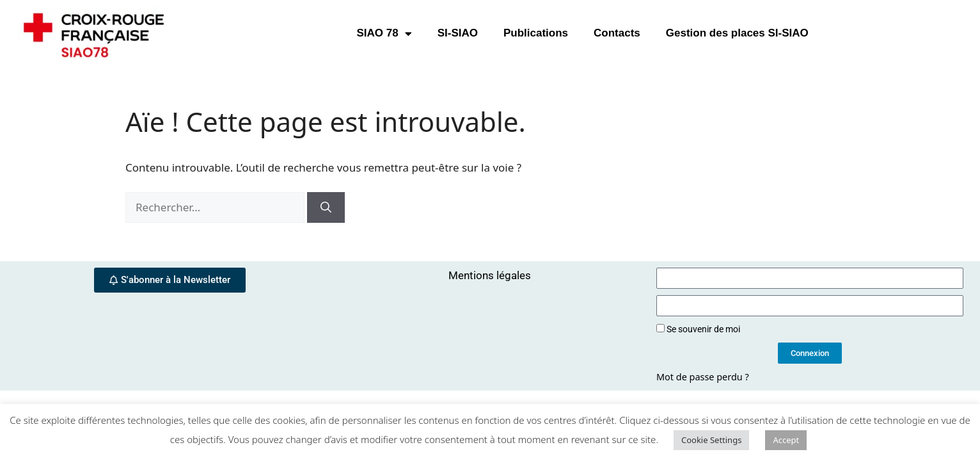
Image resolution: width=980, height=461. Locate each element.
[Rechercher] (326, 207)
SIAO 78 (384, 34)
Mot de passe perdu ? (703, 377)
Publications (536, 33)
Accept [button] (786, 440)
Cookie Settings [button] (711, 440)
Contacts (617, 33)
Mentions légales (490, 275)
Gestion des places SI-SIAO (737, 33)
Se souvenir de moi (698, 329)
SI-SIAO (458, 33)
